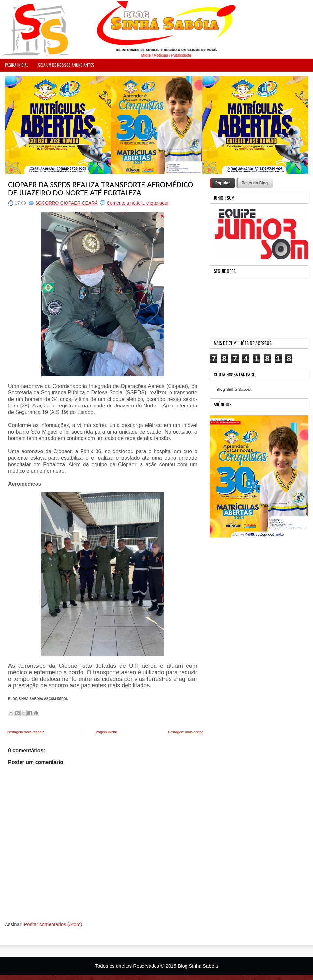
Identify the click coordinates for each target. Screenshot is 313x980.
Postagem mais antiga (186, 732)
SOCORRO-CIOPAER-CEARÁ (67, 203)
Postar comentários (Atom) (53, 924)
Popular (223, 183)
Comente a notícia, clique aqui (137, 203)
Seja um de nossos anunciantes (66, 65)
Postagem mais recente (26, 732)
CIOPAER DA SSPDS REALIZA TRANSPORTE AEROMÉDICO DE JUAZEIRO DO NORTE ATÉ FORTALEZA (101, 189)
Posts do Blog (255, 183)
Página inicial (106, 732)
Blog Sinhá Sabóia (198, 966)
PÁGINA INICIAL (17, 65)
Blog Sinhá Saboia (234, 389)
